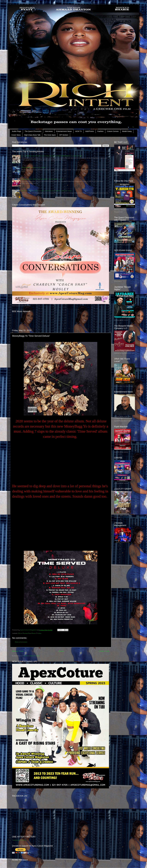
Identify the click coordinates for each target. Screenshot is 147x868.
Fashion (100, 131)
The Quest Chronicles (33, 131)
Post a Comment (21, 642)
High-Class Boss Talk (32, 135)
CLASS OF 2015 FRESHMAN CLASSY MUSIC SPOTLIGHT (43, 179)
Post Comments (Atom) (31, 656)
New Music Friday (35, 633)
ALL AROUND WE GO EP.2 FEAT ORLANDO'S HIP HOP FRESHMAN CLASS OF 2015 (52, 156)
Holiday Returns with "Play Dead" (33, 167)
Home (61, 651)
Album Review (23, 633)
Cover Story (16, 135)
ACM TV (78, 131)
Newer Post (18, 651)
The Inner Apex (50, 135)
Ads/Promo (90, 131)
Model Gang (127, 131)
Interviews (49, 131)
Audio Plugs (17, 131)
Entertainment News (64, 131)
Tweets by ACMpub (19, 840)
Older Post (104, 651)
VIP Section (64, 135)
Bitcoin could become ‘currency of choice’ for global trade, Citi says (46, 191)
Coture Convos (113, 131)
